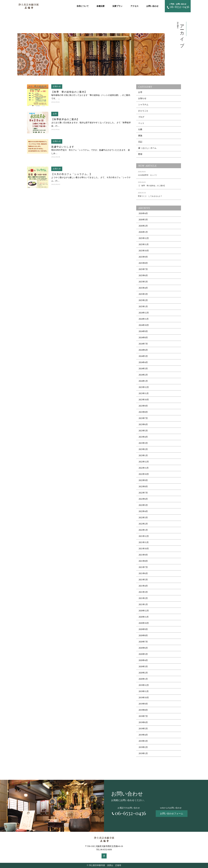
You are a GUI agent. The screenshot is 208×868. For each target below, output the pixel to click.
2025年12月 (144, 238)
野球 (140, 154)
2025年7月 (143, 269)
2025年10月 (144, 251)
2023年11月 (144, 393)
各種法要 (101, 6)
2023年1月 (143, 456)
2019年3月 (143, 741)
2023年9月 (143, 406)
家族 (140, 136)
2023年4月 (143, 437)
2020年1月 (143, 679)
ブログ (141, 117)
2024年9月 (143, 331)
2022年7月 (143, 493)
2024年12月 (144, 313)
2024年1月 (143, 381)
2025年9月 (143, 257)
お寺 (140, 92)
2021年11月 (144, 542)
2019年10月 (144, 698)
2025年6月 (143, 275)
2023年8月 (143, 412)
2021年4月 (143, 586)
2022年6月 (143, 499)
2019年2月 (143, 747)
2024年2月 (143, 375)
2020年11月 (144, 617)
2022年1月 (143, 530)
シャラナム (143, 105)
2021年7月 (143, 567)
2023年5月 (143, 431)
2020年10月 (144, 623)
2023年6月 (143, 424)
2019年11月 (144, 691)
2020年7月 (143, 642)
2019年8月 (143, 710)
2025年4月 (143, 288)
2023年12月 (144, 387)
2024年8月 (143, 338)
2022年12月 (144, 462)
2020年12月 (144, 611)
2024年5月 (143, 356)
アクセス (134, 6)
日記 (140, 142)
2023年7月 (143, 418)
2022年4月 (143, 511)
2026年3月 (143, 220)
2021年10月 (144, 549)
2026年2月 (143, 226)
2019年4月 (143, 735)
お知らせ (142, 98)
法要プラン (117, 6)
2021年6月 (143, 573)
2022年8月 (143, 487)
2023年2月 (143, 449)
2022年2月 (143, 524)
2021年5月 (143, 580)
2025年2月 (143, 300)
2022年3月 (143, 518)
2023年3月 (143, 443)
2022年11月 (144, 468)
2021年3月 (143, 592)
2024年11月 (144, 319)
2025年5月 (143, 282)
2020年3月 (143, 667)
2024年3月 (143, 369)
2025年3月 (143, 294)
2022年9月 (143, 480)
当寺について (83, 6)
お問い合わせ (152, 6)
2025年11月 (144, 244)
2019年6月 (143, 722)
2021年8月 (143, 561)
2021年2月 (143, 598)
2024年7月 (143, 344)
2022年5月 (143, 505)
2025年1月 (143, 307)
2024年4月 (143, 362)
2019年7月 (143, 716)
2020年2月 (143, 673)
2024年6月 (143, 350)
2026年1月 (143, 232)
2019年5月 (143, 729)
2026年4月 (143, 213)
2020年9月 (143, 629)
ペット (141, 123)
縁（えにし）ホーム (147, 148)
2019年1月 (143, 753)
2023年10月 (144, 400)
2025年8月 (143, 263)
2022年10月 (144, 474)
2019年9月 (143, 704)
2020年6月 (143, 648)
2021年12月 (144, 536)
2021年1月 (143, 604)
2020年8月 (143, 636)
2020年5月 (143, 654)
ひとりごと (143, 111)
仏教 (140, 129)
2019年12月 (144, 685)
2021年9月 (143, 555)
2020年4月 (143, 660)
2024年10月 (144, 325)
